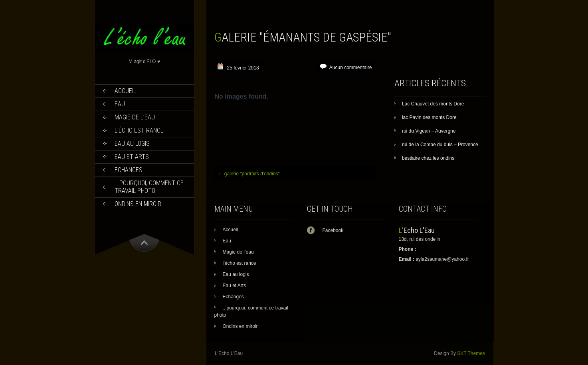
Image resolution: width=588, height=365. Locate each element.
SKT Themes (471, 353)
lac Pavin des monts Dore (429, 117)
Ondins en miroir (138, 204)
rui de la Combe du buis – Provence (440, 145)
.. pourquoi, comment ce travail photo (149, 187)
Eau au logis (132, 144)
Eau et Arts (132, 157)
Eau (120, 104)
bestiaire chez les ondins (428, 158)
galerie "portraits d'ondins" (249, 174)
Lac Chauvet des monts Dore (433, 104)
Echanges (129, 170)
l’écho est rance (139, 130)
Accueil (125, 91)
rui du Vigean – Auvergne (429, 131)
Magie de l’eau (135, 117)
